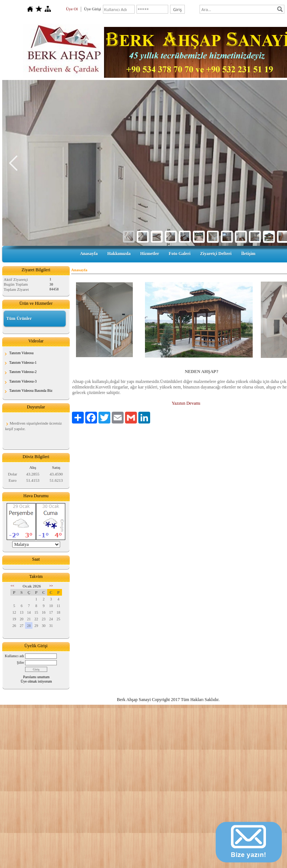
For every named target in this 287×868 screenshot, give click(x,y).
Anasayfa (89, 254)
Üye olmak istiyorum (36, 681)
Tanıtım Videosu (21, 353)
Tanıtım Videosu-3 (23, 381)
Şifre (20, 663)
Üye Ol (72, 9)
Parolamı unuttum (36, 677)
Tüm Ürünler (19, 318)
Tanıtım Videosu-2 (23, 372)
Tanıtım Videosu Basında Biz (31, 391)
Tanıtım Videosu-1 (23, 362)
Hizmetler (150, 254)
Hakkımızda (119, 254)
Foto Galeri (179, 254)
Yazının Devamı (186, 403)
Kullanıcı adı (14, 656)
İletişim (248, 254)
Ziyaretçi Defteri (216, 254)
